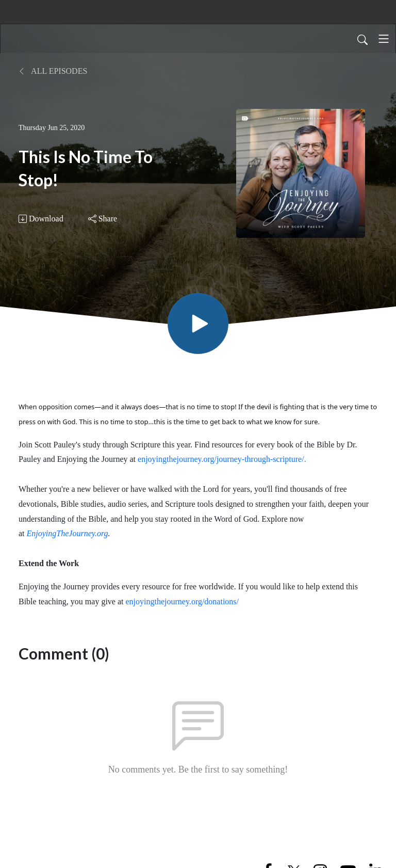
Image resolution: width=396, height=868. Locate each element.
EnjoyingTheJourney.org (68, 533)
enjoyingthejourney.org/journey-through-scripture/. (222, 459)
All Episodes (53, 71)
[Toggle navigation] (384, 39)
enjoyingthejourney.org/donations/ (183, 601)
